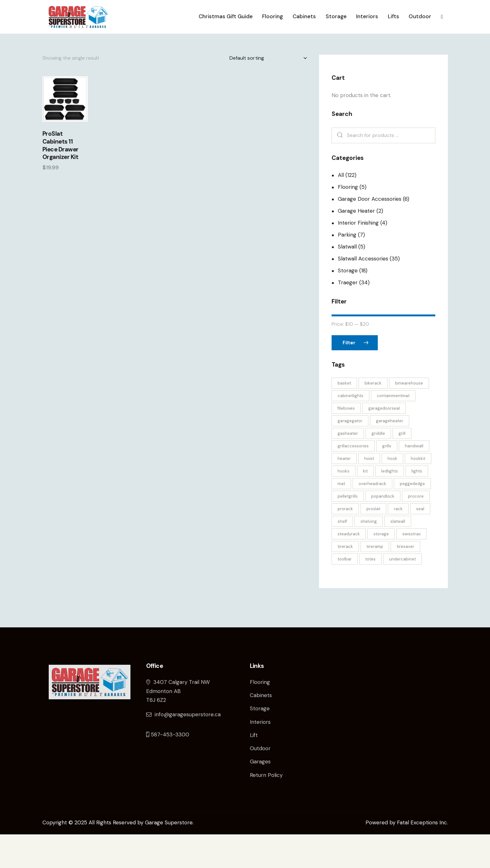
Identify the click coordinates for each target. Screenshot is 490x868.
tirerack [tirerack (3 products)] (345, 580)
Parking (347, 268)
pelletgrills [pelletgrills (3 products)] (348, 530)
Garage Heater (356, 244)
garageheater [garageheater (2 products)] (390, 454)
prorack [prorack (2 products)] (345, 542)
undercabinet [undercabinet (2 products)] (402, 593)
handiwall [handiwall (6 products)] (414, 480)
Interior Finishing (358, 256)
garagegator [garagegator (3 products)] (350, 454)
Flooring (348, 221)
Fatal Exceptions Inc (422, 856)
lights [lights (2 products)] (417, 505)
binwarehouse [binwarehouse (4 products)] (409, 417)
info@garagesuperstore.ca (183, 748)
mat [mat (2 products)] (341, 517)
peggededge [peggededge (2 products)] (412, 517)
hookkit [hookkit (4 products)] (418, 492)
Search (339, 169)
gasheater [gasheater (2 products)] (348, 467)
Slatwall (347, 280)
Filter (349, 376)
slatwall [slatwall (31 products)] (398, 555)
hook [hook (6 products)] (392, 492)
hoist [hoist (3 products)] (369, 492)
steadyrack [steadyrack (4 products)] (349, 568)
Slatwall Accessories (363, 292)
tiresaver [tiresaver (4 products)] (405, 580)
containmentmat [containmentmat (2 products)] (393, 429)
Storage (348, 304)
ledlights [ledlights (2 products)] (390, 505)
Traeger (348, 316)
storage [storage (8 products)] (381, 568)
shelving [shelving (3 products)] (369, 555)
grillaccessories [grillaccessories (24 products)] (353, 480)
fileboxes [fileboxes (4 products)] (346, 442)
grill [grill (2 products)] (402, 467)
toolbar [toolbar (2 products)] (345, 593)
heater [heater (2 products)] (344, 492)
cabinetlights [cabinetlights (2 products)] (350, 429)
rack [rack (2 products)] (398, 542)
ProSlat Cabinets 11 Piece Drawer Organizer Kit (61, 179)
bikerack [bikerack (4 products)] (373, 417)
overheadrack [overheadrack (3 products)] (372, 517)
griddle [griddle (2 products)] (378, 467)
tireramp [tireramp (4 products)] (375, 580)
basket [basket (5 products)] (344, 417)
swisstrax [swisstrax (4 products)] (411, 568)
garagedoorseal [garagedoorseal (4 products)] (384, 442)
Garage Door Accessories (370, 232)
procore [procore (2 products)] (416, 530)
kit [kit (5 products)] (365, 505)
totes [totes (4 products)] (370, 593)
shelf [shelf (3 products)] (342, 555)
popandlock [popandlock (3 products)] (383, 530)
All (341, 209)
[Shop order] (268, 92)
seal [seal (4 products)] (420, 542)
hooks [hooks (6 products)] (344, 505)
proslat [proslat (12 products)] (373, 542)
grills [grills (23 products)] (387, 480)
